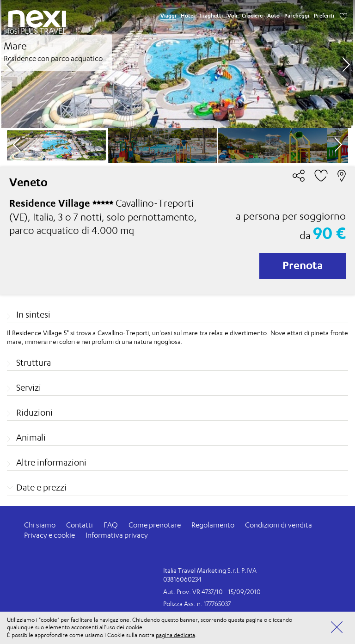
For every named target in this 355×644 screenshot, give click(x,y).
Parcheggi (297, 16)
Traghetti (211, 16)
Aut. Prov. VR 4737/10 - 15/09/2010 (212, 592)
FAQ (111, 525)
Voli (232, 16)
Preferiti (324, 16)
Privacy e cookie (49, 535)
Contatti (80, 525)
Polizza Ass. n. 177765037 (197, 604)
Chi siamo (40, 525)
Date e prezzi (41, 487)
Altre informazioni (51, 462)
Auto (273, 16)
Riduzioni (34, 412)
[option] (177, 64)
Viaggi (168, 16)
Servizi (29, 387)
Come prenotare (155, 525)
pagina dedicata (175, 635)
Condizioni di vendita (278, 525)
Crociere (252, 16)
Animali (31, 437)
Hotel (188, 16)
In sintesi (33, 314)
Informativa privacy (117, 535)
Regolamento (213, 525)
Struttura (34, 362)
